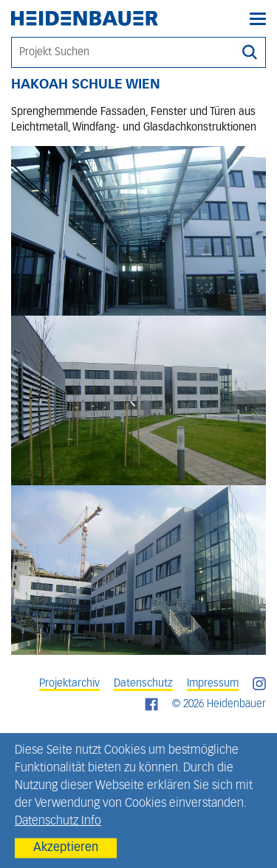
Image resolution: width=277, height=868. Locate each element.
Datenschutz (143, 684)
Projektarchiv (69, 684)
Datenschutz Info (58, 822)
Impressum (213, 684)
